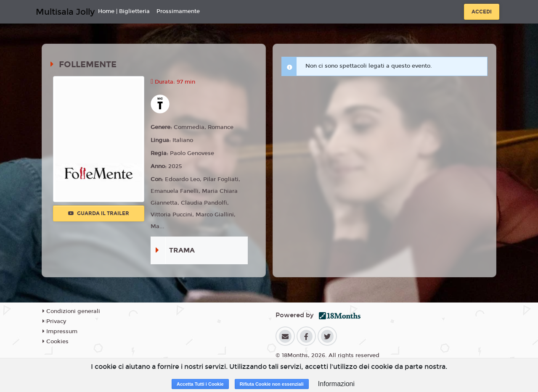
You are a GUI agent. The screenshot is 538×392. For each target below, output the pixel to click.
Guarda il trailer (99, 213)
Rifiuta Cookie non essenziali (272, 384)
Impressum (60, 331)
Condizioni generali (71, 311)
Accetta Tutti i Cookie (200, 384)
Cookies (56, 342)
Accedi (482, 12)
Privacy (54, 321)
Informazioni (336, 384)
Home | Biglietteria (124, 11)
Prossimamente (178, 11)
